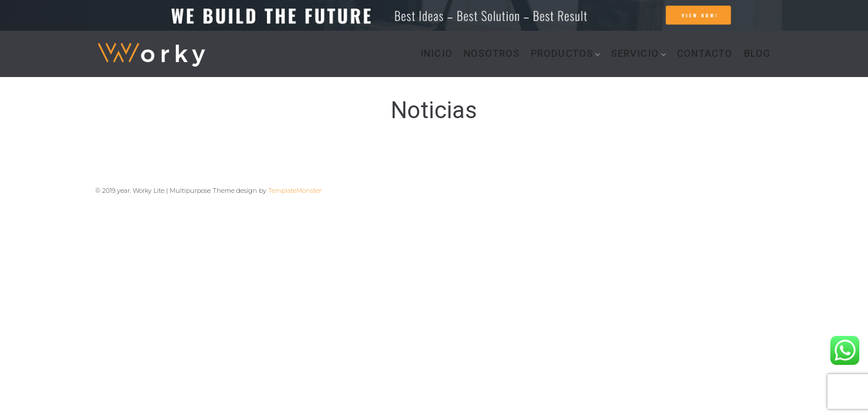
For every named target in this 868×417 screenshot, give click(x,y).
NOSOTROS (492, 54)
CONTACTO (705, 54)
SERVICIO (635, 54)
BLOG (758, 54)
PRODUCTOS (562, 54)
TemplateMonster (295, 191)
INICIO (437, 54)
